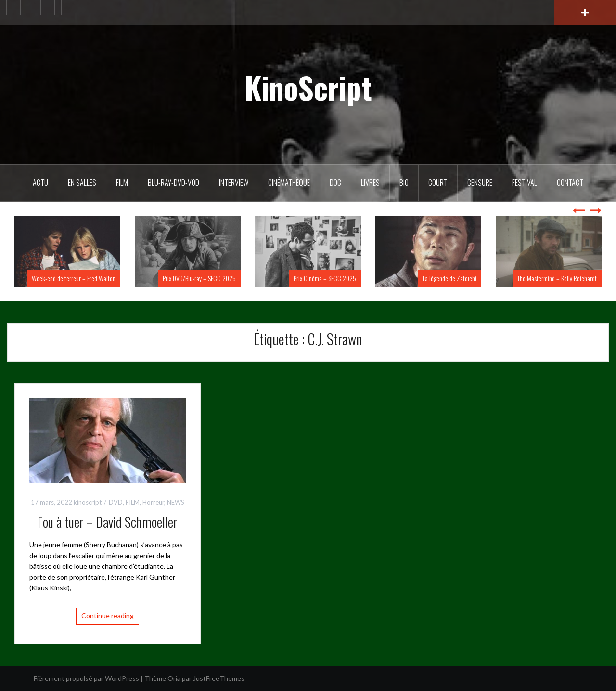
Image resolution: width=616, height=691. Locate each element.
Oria (174, 678)
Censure (480, 183)
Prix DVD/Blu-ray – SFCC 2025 (199, 278)
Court (438, 183)
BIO (404, 183)
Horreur (153, 502)
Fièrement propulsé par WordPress (86, 678)
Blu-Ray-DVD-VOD (173, 183)
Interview (234, 183)
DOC (335, 183)
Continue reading (108, 616)
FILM (122, 183)
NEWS (176, 502)
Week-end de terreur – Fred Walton (74, 278)
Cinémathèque (289, 183)
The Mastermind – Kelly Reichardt (557, 278)
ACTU (40, 183)
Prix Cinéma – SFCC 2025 (325, 278)
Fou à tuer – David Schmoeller (108, 522)
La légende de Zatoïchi (449, 278)
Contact (570, 183)
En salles (82, 183)
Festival (525, 183)
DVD (116, 502)
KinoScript (308, 87)
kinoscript (88, 502)
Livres (370, 183)
